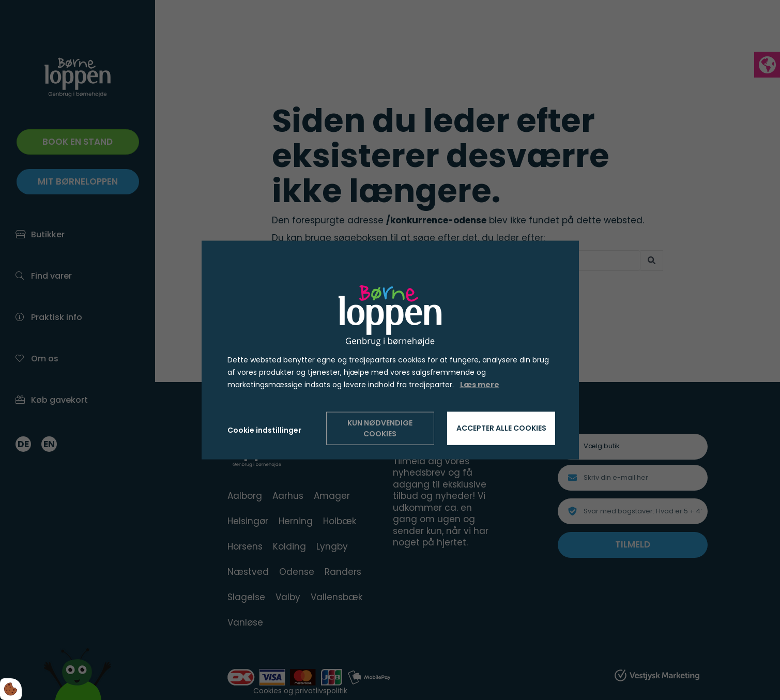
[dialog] (390, 350)
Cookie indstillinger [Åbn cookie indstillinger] (264, 430)
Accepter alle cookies (501, 428)
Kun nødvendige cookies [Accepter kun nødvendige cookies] (380, 428)
